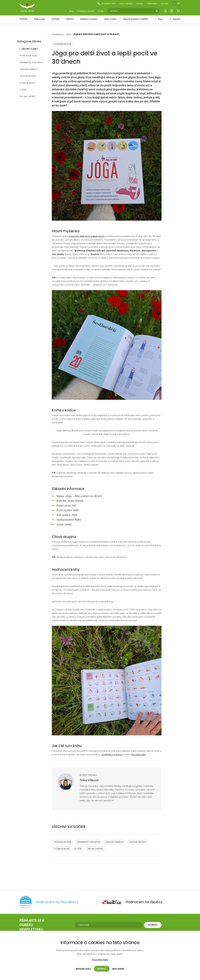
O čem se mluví (27, 83)
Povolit (102, 969)
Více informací (100, 960)
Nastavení (118, 969)
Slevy (158, 19)
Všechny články (30, 49)
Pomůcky (56, 19)
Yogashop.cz (58, 34)
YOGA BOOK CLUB (28, 56)
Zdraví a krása (110, 19)
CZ (174, 3)
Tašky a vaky (39, 19)
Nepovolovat (83, 969)
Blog (71, 11)
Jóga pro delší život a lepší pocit (86, 236)
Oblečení (70, 19)
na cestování (138, 755)
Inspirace (175, 19)
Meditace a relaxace (89, 19)
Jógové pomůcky (29, 69)
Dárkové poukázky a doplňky (135, 19)
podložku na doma (112, 755)
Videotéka (152, 4)
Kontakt (165, 4)
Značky (140, 4)
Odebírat (153, 925)
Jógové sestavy (28, 76)
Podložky (24, 19)
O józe (23, 90)
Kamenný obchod (86, 11)
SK (179, 3)
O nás (101, 11)
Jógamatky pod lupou (31, 62)
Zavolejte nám (106, 3)
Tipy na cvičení (27, 96)
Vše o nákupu (126, 4)
